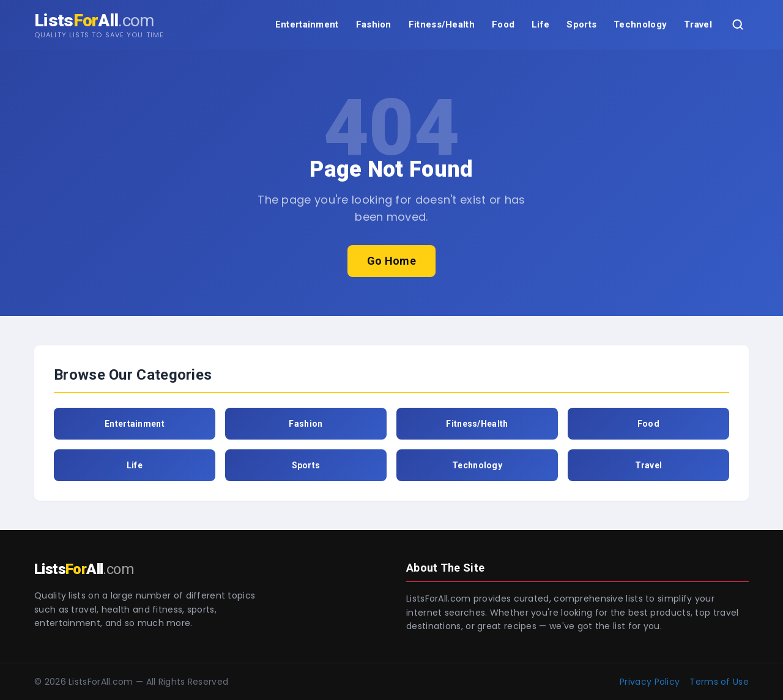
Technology (640, 24)
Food (503, 24)
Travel (698, 24)
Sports (581, 24)
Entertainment (307, 24)
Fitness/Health (442, 24)
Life (540, 24)
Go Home (391, 261)
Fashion (374, 24)
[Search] (738, 24)
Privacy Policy (650, 682)
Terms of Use (719, 682)
